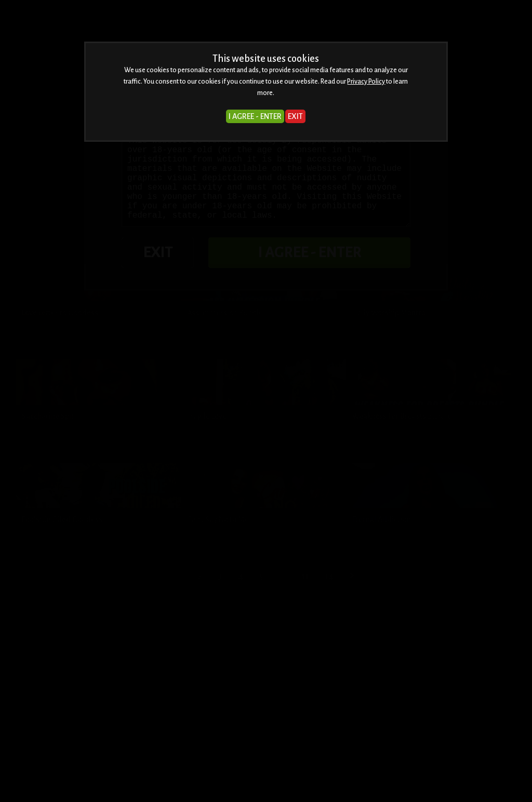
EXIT (295, 116)
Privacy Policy (366, 82)
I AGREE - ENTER (255, 116)
